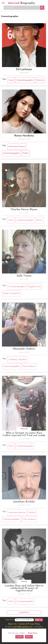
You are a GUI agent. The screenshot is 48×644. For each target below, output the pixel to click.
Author (32, 513)
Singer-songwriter (12, 294)
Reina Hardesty (24, 136)
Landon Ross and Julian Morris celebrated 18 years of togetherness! (24, 589)
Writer (39, 221)
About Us (12, 624)
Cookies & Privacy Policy (29, 624)
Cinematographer (25, 80)
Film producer (29, 520)
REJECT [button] (29, 637)
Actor (11, 221)
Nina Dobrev (29, 367)
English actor (35, 287)
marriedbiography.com (23, 627)
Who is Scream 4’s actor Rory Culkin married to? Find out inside (24, 435)
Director (40, 80)
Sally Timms (24, 277)
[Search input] (23, 8)
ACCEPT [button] (19, 637)
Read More (33, 633)
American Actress (17, 146)
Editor (26, 153)
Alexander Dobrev (24, 350)
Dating (24, 582)
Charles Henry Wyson (24, 210)
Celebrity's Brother (18, 360)
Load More (24, 613)
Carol (11, 80)
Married (21, 3)
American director (17, 513)
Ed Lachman (24, 69)
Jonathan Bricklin (24, 503)
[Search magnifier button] (42, 8)
